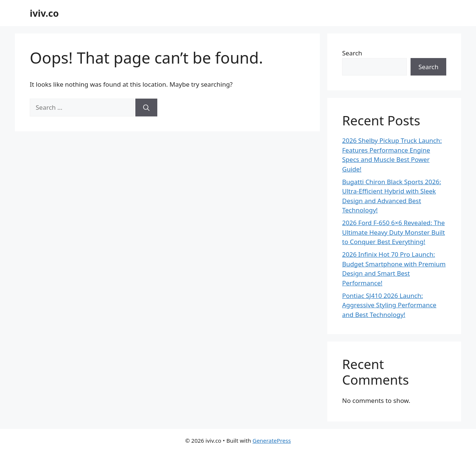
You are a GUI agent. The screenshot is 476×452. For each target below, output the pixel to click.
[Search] (146, 108)
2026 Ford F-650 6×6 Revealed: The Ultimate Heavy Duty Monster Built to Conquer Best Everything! (394, 232)
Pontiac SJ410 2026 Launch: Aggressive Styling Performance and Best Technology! (389, 305)
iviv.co (44, 13)
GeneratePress (272, 440)
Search (352, 53)
